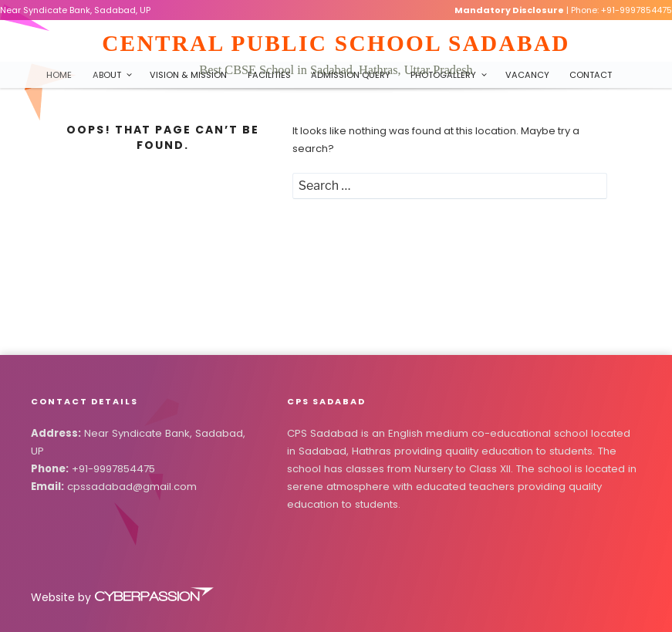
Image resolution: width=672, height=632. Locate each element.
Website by (123, 597)
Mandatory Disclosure (509, 10)
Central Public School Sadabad (336, 43)
